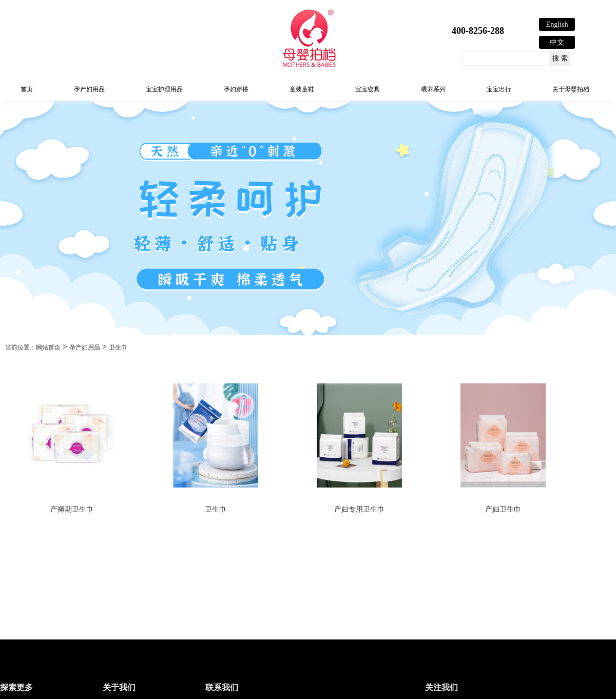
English (557, 24)
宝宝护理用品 (164, 89)
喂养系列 (433, 89)
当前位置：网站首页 (33, 347)
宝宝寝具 (368, 89)
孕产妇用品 (89, 89)
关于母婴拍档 (571, 89)
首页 (27, 89)
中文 (557, 42)
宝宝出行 (499, 89)
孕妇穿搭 (236, 89)
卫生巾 (118, 347)
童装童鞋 (302, 89)
